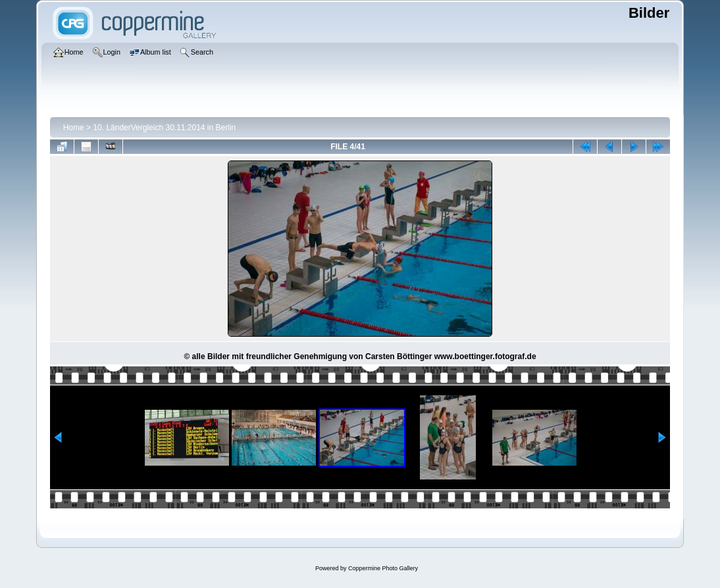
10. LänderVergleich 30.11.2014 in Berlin (164, 128)
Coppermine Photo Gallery (383, 568)
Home (74, 128)
